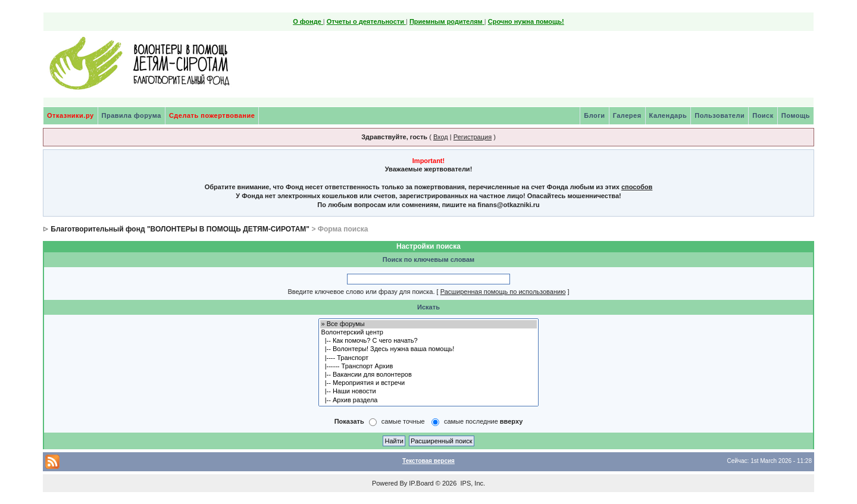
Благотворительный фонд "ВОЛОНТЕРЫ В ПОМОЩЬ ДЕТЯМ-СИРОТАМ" (180, 229)
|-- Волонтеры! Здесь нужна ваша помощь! (429, 349)
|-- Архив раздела (429, 400)
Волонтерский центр (429, 333)
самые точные (403, 421)
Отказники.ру (71, 115)
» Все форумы (429, 324)
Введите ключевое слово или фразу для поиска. (361, 292)
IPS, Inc (472, 483)
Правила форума (132, 115)
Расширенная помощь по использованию (503, 292)
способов (637, 187)
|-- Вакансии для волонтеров (429, 375)
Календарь (668, 115)
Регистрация (473, 137)
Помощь (796, 115)
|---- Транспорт (429, 358)
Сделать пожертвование (212, 115)
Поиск (763, 115)
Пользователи (720, 115)
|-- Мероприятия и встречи (429, 383)
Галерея (627, 115)
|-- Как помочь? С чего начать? (429, 341)
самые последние (483, 421)
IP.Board (421, 483)
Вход (441, 137)
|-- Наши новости (429, 392)
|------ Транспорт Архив (429, 367)
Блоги (594, 115)
